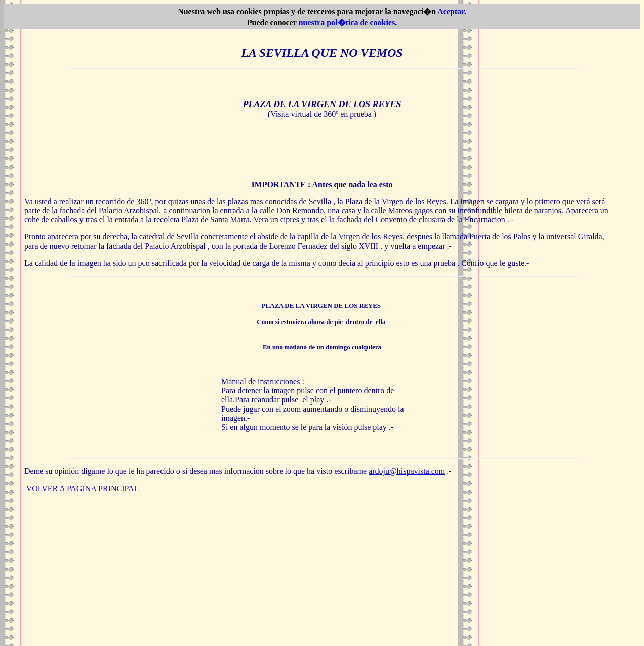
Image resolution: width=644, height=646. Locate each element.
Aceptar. (452, 11)
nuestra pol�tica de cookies (347, 22)
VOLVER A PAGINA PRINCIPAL (83, 488)
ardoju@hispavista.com (407, 471)
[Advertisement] (322, 572)
